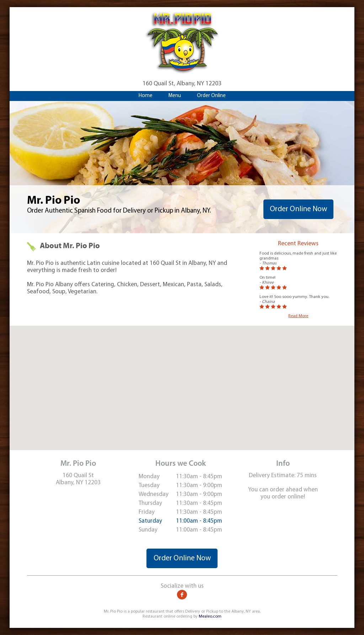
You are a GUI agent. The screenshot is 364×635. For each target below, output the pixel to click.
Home (146, 96)
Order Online (211, 96)
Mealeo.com (210, 617)
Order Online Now (298, 209)
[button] (182, 381)
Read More (298, 316)
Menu (175, 96)
